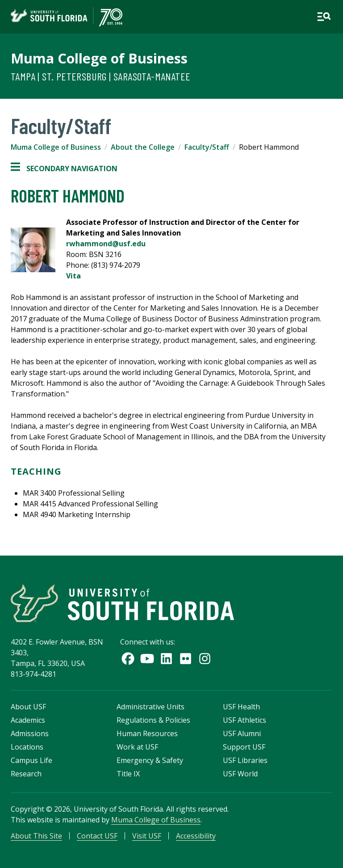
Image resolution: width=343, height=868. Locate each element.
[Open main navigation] (324, 17)
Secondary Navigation (64, 169)
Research (26, 774)
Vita (73, 276)
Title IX (128, 774)
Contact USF (97, 836)
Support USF (244, 747)
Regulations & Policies (153, 720)
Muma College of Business (99, 58)
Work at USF (137, 747)
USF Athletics (245, 720)
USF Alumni (242, 733)
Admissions (30, 733)
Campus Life (31, 760)
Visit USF (147, 836)
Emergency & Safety (150, 760)
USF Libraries (245, 760)
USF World (240, 774)
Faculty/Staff (207, 147)
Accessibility (196, 836)
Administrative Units (151, 707)
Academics (28, 720)
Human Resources (147, 733)
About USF (28, 707)
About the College (143, 147)
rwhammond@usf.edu (106, 244)
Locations (27, 747)
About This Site (36, 836)
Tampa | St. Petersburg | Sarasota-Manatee (100, 76)
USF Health (241, 707)
